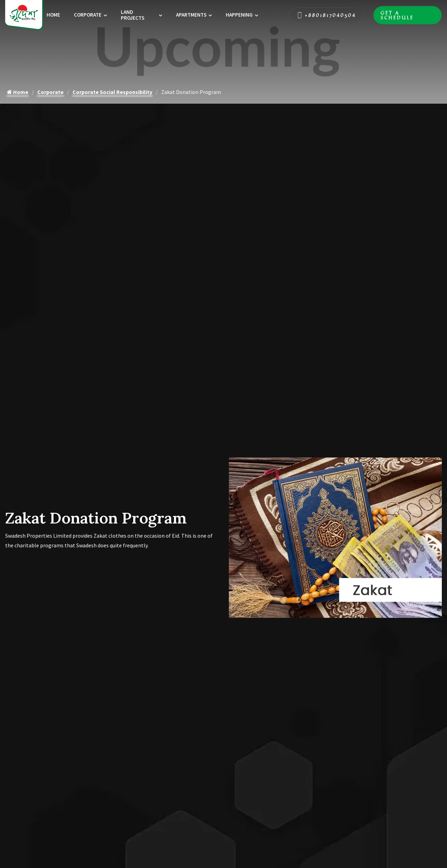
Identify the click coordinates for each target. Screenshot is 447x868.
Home (53, 15)
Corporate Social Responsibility (112, 92)
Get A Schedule (407, 15)
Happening (239, 15)
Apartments (191, 15)
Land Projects (133, 15)
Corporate (88, 15)
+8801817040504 (326, 15)
